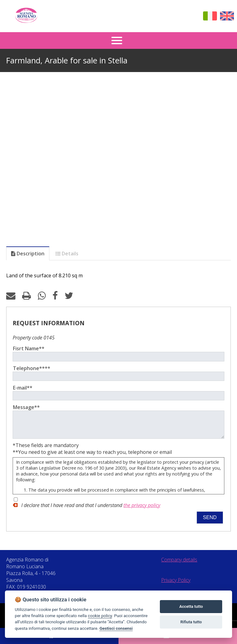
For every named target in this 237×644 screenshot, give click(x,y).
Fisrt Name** (29, 348)
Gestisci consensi (116, 628)
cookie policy (100, 616)
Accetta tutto (191, 606)
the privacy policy (142, 510)
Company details (179, 564)
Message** (26, 407)
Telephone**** (32, 368)
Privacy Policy (176, 585)
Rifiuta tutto (191, 622)
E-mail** (23, 388)
